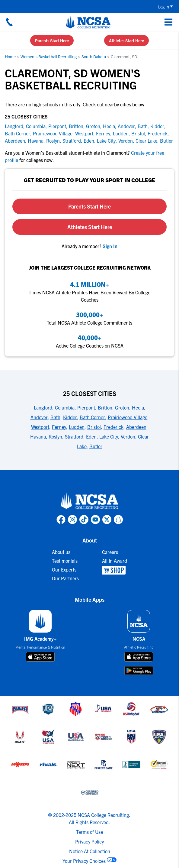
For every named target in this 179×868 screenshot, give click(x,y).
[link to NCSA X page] (107, 520)
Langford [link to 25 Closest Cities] (43, 407)
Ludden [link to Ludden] (121, 133)
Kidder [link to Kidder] (157, 126)
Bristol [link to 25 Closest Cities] (94, 427)
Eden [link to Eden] (89, 141)
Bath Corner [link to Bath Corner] (18, 133)
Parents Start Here (52, 40)
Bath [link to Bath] (143, 126)
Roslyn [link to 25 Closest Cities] (55, 436)
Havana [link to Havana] (36, 141)
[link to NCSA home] (90, 501)
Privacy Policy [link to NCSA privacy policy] (89, 841)
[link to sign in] (110, 246)
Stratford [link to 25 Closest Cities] (74, 436)
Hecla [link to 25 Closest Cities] (138, 407)
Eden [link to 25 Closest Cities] (91, 436)
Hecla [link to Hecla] (109, 126)
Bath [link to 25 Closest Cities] (55, 417)
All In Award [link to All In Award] (115, 561)
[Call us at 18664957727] (9, 22)
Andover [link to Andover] (126, 126)
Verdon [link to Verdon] (126, 141)
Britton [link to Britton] (76, 126)
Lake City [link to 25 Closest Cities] (109, 436)
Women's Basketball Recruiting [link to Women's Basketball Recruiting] (49, 57)
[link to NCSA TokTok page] (84, 520)
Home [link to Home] (10, 57)
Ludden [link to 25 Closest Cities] (77, 427)
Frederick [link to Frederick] (158, 133)
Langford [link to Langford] (14, 126)
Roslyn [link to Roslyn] (53, 141)
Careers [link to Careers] (110, 552)
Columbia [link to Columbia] (36, 126)
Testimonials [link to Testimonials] (65, 561)
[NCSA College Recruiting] (88, 22)
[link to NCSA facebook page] (61, 520)
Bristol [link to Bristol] (138, 133)
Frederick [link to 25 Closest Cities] (113, 427)
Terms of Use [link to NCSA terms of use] (89, 832)
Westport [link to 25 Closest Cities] (40, 427)
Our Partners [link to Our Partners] (65, 578)
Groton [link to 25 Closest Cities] (122, 407)
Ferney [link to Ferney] (103, 133)
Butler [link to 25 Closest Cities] (96, 446)
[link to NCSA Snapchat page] (118, 520)
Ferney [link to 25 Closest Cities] (59, 427)
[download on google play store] (139, 670)
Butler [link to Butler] (166, 141)
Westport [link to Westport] (84, 133)
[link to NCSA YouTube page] (95, 520)
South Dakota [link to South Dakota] (94, 57)
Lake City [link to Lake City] (106, 141)
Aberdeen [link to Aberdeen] (15, 141)
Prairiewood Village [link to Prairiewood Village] (53, 133)
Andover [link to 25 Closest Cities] (39, 417)
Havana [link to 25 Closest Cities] (38, 436)
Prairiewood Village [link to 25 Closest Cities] (128, 417)
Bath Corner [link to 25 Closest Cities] (92, 417)
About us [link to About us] (61, 552)
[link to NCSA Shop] (115, 570)
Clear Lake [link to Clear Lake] (146, 141)
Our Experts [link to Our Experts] (64, 569)
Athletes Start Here (126, 40)
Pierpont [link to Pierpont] (57, 126)
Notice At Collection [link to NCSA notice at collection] (90, 851)
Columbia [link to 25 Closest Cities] (65, 407)
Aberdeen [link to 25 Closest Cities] (136, 427)
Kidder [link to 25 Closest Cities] (70, 417)
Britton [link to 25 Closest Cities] (105, 407)
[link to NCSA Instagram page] (72, 520)
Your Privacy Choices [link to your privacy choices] (84, 861)
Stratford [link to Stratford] (72, 141)
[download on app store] (40, 657)
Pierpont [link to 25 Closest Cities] (86, 407)
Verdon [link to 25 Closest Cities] (128, 436)
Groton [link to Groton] (93, 126)
